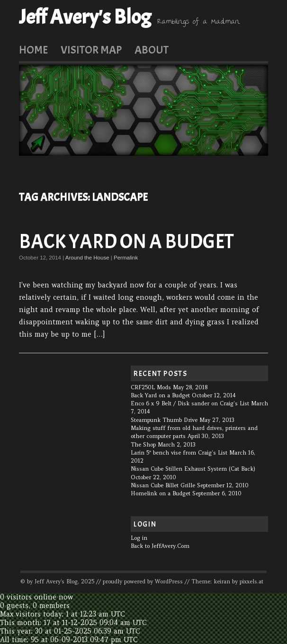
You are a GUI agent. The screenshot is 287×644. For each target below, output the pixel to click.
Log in (139, 538)
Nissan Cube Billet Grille (163, 485)
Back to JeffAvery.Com (160, 546)
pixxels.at (251, 581)
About (152, 50)
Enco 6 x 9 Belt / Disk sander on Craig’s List (190, 403)
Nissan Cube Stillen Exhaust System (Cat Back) (193, 469)
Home (33, 50)
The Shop (143, 445)
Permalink (126, 258)
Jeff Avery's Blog (85, 17)
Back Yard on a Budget (126, 242)
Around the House (87, 258)
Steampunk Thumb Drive (164, 420)
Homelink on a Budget (161, 493)
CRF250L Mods (151, 387)
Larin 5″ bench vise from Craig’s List (179, 453)
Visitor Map (91, 50)
